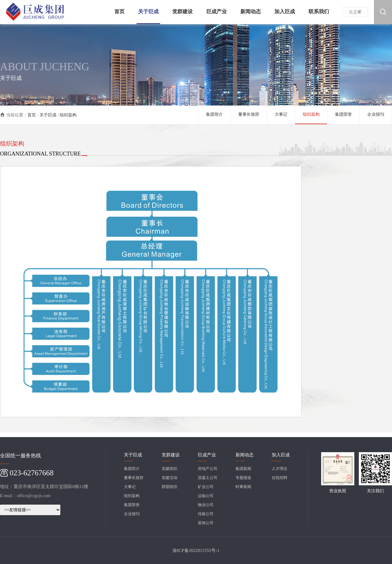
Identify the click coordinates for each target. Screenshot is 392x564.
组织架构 (68, 115)
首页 (32, 115)
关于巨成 (48, 115)
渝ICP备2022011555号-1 (196, 550)
